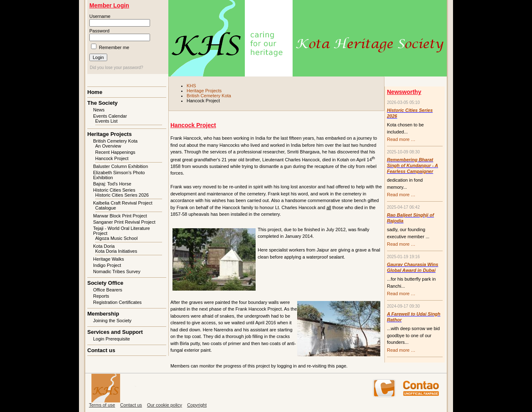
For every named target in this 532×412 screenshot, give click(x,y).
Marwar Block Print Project (120, 216)
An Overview (108, 146)
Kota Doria (104, 246)
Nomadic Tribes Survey (117, 271)
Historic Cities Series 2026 (122, 195)
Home (95, 92)
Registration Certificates (117, 302)
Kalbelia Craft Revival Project (123, 203)
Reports (101, 296)
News (99, 110)
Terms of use (102, 405)
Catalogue (106, 208)
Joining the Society (112, 321)
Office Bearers (108, 290)
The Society (102, 103)
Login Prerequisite (112, 339)
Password (99, 31)
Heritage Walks (108, 259)
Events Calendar (110, 116)
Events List (106, 121)
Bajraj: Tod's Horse (112, 184)
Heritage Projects (204, 91)
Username (100, 16)
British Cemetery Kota (209, 96)
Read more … (401, 139)
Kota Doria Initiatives (116, 251)
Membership (103, 314)
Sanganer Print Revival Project (124, 222)
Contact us (101, 350)
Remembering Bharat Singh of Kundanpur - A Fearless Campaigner (413, 165)
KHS (191, 86)
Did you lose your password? (116, 68)
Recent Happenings (115, 152)
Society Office (105, 283)
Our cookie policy (165, 405)
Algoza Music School (116, 238)
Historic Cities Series (114, 190)
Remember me (114, 47)
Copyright (197, 405)
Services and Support (115, 332)
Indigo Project (107, 265)
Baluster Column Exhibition (121, 166)
